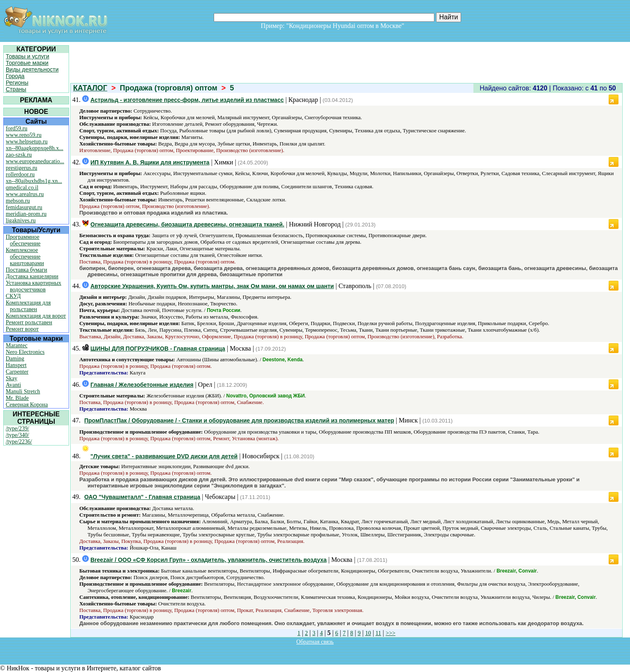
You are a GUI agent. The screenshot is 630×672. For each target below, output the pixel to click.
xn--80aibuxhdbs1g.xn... (34, 181)
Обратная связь (315, 642)
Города (15, 76)
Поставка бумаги (27, 270)
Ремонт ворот (22, 329)
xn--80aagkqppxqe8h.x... (35, 148)
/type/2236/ (19, 442)
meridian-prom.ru (26, 214)
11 (378, 633)
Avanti (13, 385)
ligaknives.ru (21, 221)
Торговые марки (27, 63)
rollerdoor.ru (20, 174)
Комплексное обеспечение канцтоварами (25, 257)
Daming (15, 359)
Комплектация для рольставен (28, 306)
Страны (16, 89)
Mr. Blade (17, 398)
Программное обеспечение (23, 240)
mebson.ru (18, 201)
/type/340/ (17, 435)
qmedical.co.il (22, 188)
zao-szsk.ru (19, 155)
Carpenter (17, 372)
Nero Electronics (25, 352)
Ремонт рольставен (29, 322)
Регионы (17, 83)
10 (368, 633)
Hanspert (16, 365)
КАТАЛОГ (90, 88)
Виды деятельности (32, 69)
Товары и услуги (28, 56)
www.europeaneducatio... (35, 161)
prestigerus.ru (22, 168)
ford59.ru (17, 128)
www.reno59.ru (24, 135)
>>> (391, 633)
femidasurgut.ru (24, 207)
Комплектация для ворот (36, 316)
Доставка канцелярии (32, 276)
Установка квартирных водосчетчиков (33, 286)
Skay (12, 378)
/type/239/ (17, 428)
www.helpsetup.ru (27, 142)
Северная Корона (27, 405)
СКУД (13, 296)
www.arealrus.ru (25, 194)
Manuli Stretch (23, 391)
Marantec (17, 345)
